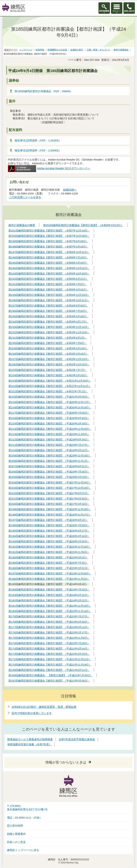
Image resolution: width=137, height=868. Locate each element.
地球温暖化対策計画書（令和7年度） (29, 744)
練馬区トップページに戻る (23, 850)
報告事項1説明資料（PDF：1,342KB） (38, 140)
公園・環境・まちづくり (98, 50)
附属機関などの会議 (57, 50)
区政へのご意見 (16, 842)
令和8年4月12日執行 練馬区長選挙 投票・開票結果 (44, 707)
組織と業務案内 (16, 834)
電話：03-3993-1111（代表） (25, 818)
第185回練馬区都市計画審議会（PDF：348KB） (44, 91)
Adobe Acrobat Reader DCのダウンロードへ (49, 168)
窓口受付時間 (15, 826)
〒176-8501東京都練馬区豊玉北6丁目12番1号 (27, 808)
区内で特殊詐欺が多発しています (32, 713)
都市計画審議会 (121, 50)
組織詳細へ (70, 190)
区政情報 (40, 50)
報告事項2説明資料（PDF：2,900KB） (38, 150)
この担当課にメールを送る (25, 197)
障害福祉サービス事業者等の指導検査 (30, 739)
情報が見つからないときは (66, 762)
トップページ (26, 50)
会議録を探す (77, 50)
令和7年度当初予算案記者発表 (77, 739)
